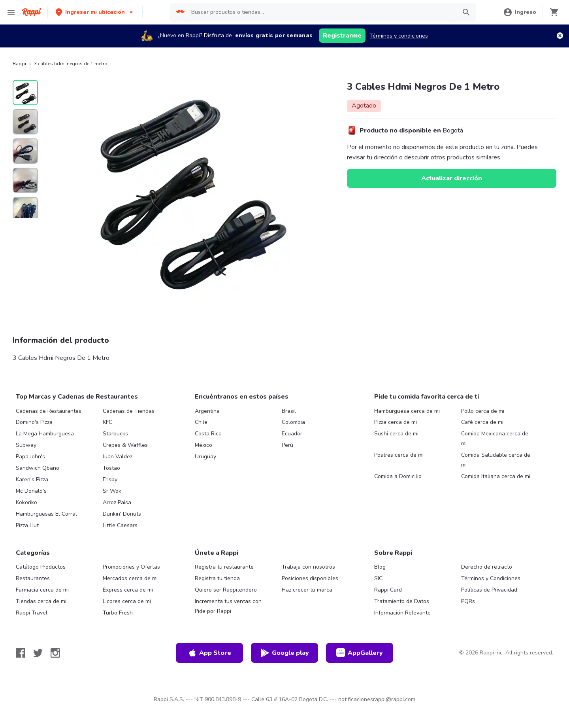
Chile (201, 422)
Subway (26, 445)
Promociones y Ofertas (131, 567)
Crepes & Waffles (125, 445)
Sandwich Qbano (38, 468)
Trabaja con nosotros (308, 567)
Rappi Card (388, 590)
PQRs (468, 601)
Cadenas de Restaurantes (49, 411)
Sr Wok (112, 491)
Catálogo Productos (41, 567)
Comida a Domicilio (398, 476)
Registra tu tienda (217, 578)
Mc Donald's (31, 491)
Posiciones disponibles (310, 578)
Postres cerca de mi (399, 455)
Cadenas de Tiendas (129, 411)
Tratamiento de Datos (402, 601)
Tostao (111, 468)
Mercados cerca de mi (130, 578)
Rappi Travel (32, 613)
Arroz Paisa (117, 502)
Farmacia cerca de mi (42, 590)
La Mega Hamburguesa (45, 434)
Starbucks (115, 434)
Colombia (293, 422)
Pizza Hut (27, 525)
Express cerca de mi (128, 590)
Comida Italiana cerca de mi (496, 476)
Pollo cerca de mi (483, 411)
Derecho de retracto (487, 567)
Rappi (19, 64)
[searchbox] (321, 12)
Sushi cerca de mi (396, 434)
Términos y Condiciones (491, 578)
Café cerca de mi (482, 422)
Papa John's (30, 457)
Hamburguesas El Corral (46, 514)
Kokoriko (26, 502)
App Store (209, 653)
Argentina (207, 411)
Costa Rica (208, 434)
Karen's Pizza (32, 479)
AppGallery (360, 653)
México (203, 445)
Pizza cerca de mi (396, 422)
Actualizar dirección (452, 178)
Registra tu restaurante (224, 567)
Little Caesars (120, 525)
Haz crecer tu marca (307, 590)
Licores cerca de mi (127, 601)
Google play (285, 653)
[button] (95, 12)
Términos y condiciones (399, 36)
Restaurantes (33, 578)
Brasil (289, 411)
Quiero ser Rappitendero (226, 590)
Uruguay (205, 457)
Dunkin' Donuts (122, 514)
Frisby (110, 479)
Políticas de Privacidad (489, 590)
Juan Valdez (118, 457)
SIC (378, 578)
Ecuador (292, 434)
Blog (380, 567)
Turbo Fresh (118, 613)
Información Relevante (402, 613)
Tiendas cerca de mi (41, 601)
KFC (107, 422)
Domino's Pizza (34, 422)
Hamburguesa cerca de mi (407, 411)
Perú (287, 445)
